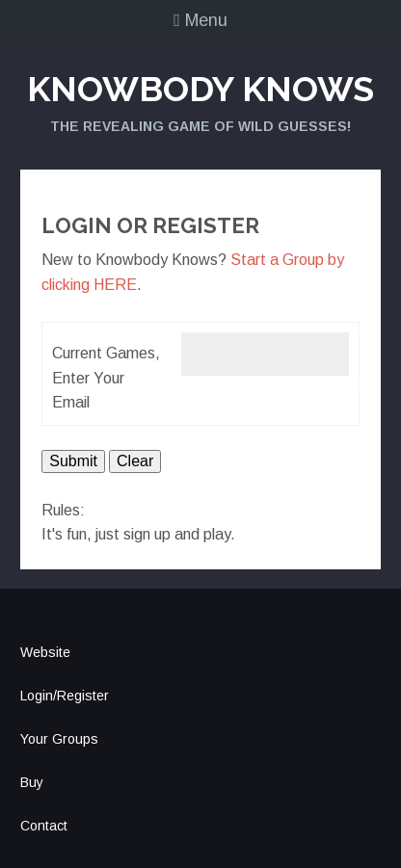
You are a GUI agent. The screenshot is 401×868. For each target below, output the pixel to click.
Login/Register (65, 696)
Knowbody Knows (200, 89)
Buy (32, 782)
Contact (44, 826)
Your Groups (59, 739)
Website (45, 652)
